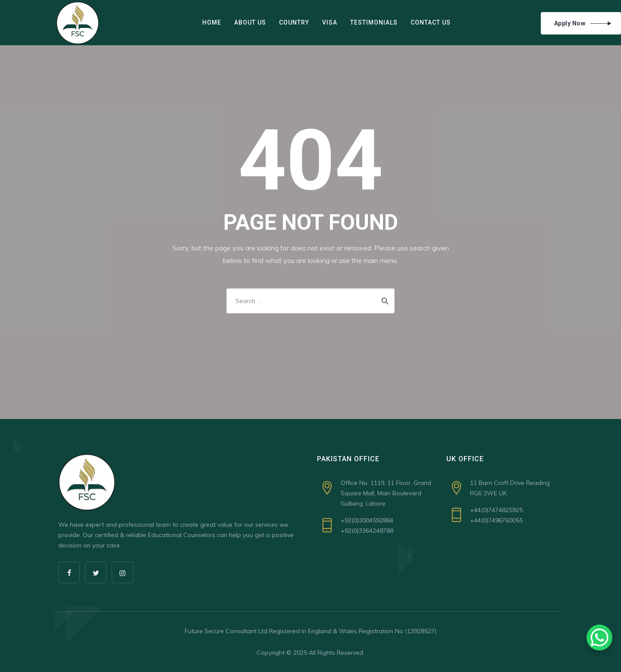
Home (212, 22)
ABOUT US (250, 22)
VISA (330, 22)
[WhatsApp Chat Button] (599, 638)
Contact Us (431, 22)
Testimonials (374, 22)
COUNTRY (294, 22)
